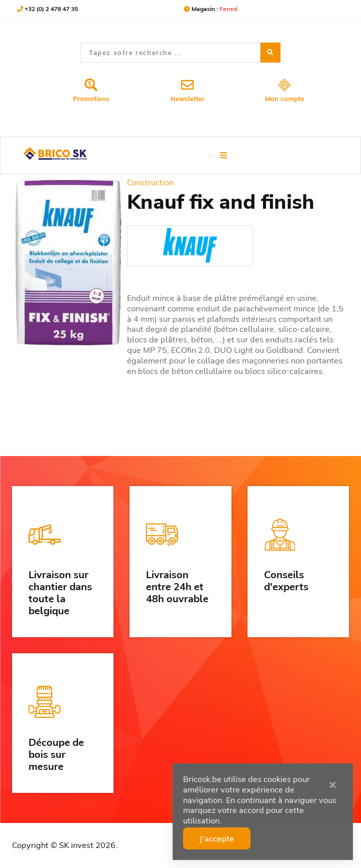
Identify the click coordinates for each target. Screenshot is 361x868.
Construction (150, 182)
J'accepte (218, 838)
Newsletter (187, 91)
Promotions (91, 91)
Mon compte (284, 91)
